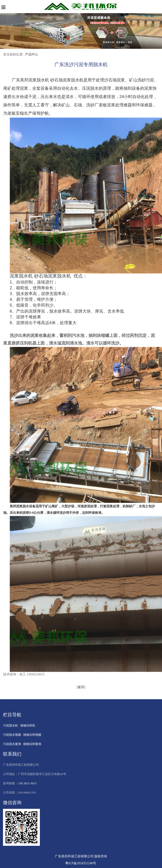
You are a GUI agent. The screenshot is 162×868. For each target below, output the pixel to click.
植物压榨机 (28, 725)
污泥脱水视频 (12, 735)
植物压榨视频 (32, 735)
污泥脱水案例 (12, 744)
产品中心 (32, 54)
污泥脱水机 (10, 725)
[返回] (81, 687)
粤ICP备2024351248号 (81, 863)
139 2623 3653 (27, 783)
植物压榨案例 (32, 744)
